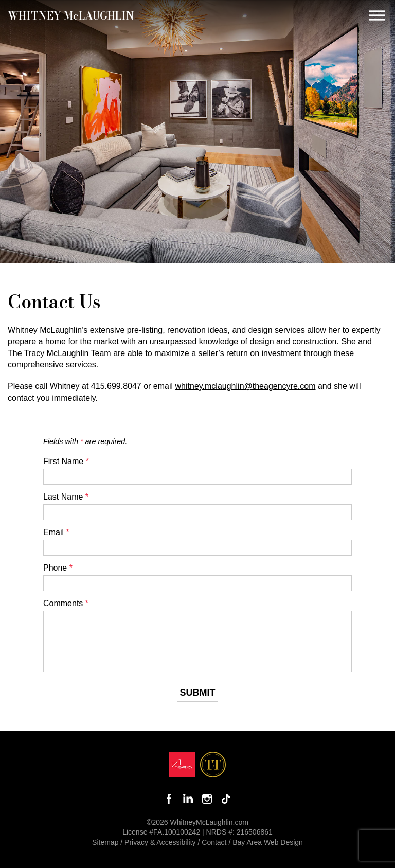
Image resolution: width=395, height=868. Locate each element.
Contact (214, 842)
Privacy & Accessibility (160, 842)
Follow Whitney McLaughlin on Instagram (207, 799)
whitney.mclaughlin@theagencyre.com (246, 386)
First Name (66, 461)
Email (56, 532)
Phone (58, 568)
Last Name (66, 497)
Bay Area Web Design (268, 842)
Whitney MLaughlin (71, 15)
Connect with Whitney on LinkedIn (188, 799)
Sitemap (105, 842)
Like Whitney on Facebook (169, 799)
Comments (66, 603)
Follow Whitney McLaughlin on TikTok (226, 799)
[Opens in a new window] (182, 767)
